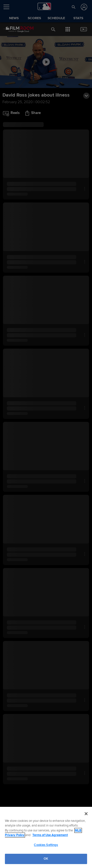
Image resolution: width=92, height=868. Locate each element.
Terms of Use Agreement (50, 835)
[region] (46, 837)
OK (46, 859)
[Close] (86, 814)
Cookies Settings (46, 845)
